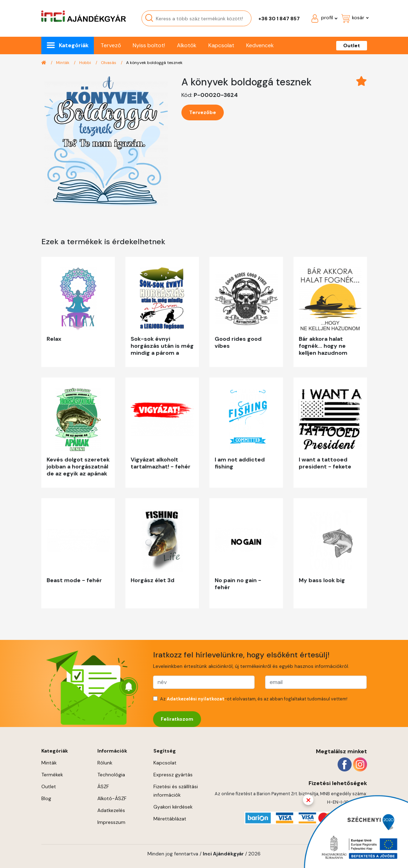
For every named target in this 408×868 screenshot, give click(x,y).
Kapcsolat (221, 45)
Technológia (111, 775)
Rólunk (105, 763)
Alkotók (187, 45)
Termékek (52, 775)
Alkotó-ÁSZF (112, 798)
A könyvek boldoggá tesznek (154, 63)
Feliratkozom (177, 719)
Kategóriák (74, 45)
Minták (63, 63)
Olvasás (109, 63)
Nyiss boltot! (149, 45)
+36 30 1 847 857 (279, 19)
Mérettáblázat (170, 819)
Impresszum (111, 822)
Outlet (352, 45)
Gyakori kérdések (173, 807)
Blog (46, 798)
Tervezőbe (203, 112)
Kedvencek (260, 45)
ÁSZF (103, 786)
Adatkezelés (111, 810)
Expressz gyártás (173, 775)
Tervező (111, 45)
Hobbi (86, 63)
